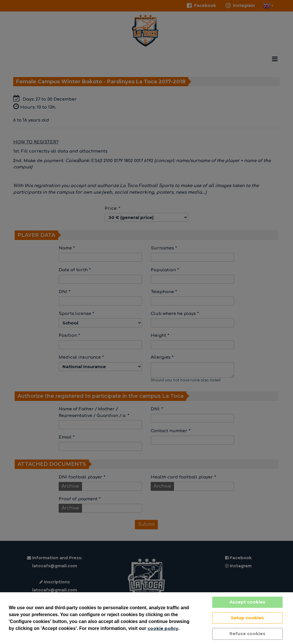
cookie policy (163, 628)
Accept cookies (247, 602)
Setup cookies (247, 618)
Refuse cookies (247, 634)
